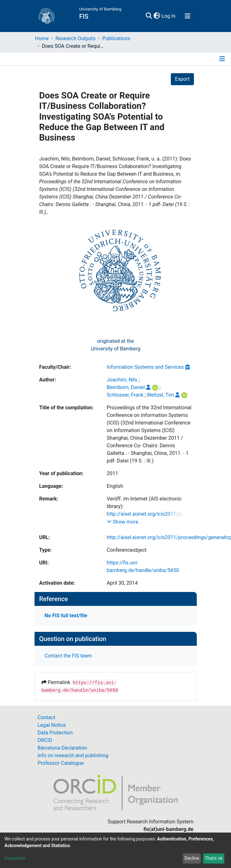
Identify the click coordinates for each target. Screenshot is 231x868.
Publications (116, 38)
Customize (15, 858)
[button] (157, 16)
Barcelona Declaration (62, 748)
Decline (192, 858)
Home (42, 38)
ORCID (45, 740)
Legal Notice (52, 725)
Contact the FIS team (68, 656)
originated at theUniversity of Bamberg (115, 345)
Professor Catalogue (61, 763)
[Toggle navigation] (188, 16)
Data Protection (55, 733)
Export (182, 79)
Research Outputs (76, 38)
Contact (47, 717)
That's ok (214, 858)
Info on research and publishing (73, 755)
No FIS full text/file (66, 616)
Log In (169, 16)
